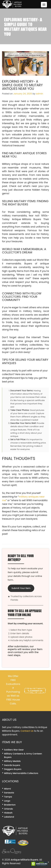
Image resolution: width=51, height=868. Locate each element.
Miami (7, 789)
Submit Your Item (21, 588)
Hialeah (8, 813)
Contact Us (35, 691)
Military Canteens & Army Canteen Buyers (23, 755)
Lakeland (9, 817)
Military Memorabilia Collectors (21, 773)
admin (40, 94)
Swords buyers (12, 765)
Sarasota (9, 793)
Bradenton (10, 805)
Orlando (8, 809)
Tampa (8, 797)
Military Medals (12, 761)
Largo (7, 801)
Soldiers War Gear (14, 750)
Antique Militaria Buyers (24, 860)
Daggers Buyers (13, 769)
